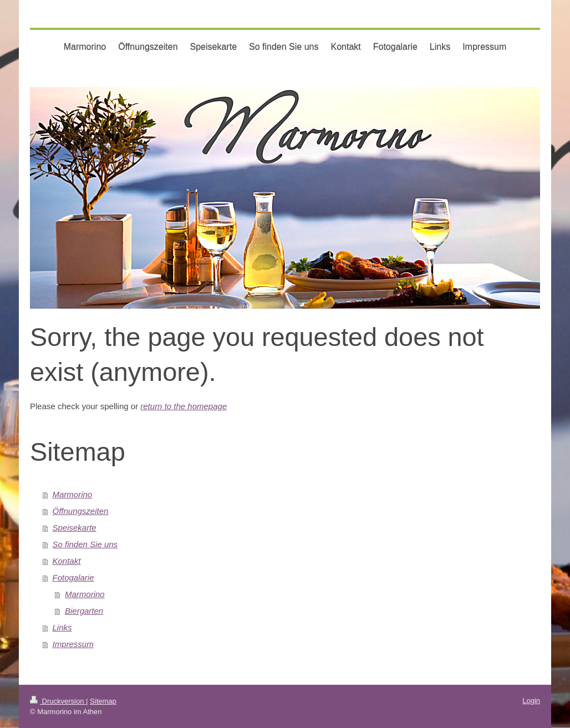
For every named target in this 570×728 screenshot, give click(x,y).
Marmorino (73, 494)
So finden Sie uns (85, 544)
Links (62, 627)
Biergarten (84, 611)
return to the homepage (184, 406)
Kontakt (67, 561)
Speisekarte (75, 528)
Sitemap (103, 701)
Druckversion (58, 701)
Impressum (73, 644)
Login (531, 701)
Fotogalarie (73, 577)
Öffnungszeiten (81, 511)
